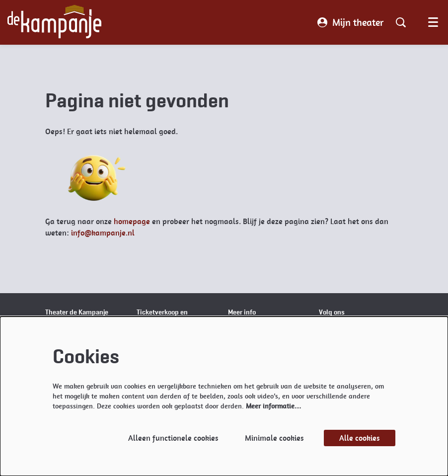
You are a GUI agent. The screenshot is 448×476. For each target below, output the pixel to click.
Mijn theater (350, 22)
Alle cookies (360, 438)
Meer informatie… (274, 406)
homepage (132, 221)
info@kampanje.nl (103, 233)
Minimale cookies (274, 438)
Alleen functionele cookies (173, 438)
